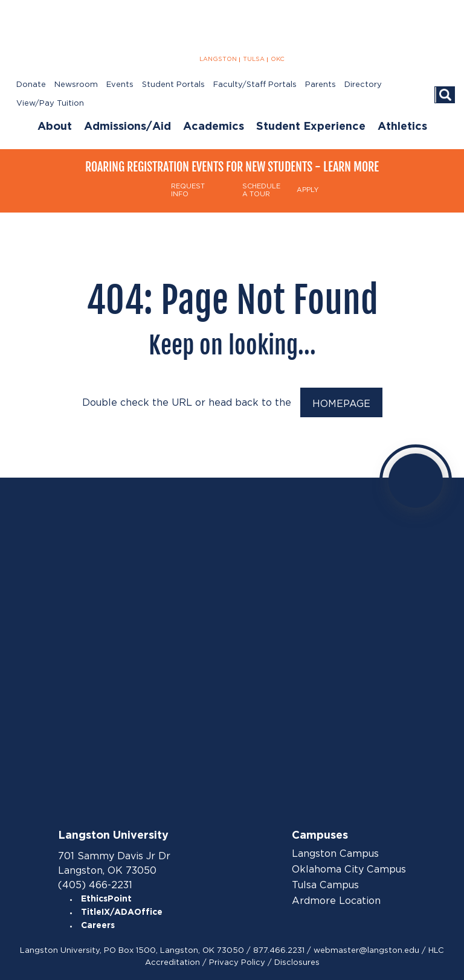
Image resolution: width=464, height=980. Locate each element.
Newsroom (76, 85)
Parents (321, 85)
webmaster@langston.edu (366, 950)
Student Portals (173, 85)
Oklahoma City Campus (349, 870)
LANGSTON (218, 59)
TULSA (254, 59)
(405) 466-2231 (95, 885)
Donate (31, 85)
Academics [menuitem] (214, 127)
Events (120, 85)
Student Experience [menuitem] (311, 127)
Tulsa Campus (325, 885)
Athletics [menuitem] (402, 127)
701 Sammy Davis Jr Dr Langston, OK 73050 (114, 863)
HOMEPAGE (341, 404)
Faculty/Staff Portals (255, 85)
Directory (363, 85)
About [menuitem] (55, 127)
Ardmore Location (336, 901)
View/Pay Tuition (50, 104)
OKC (278, 59)
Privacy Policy (237, 962)
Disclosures (297, 962)
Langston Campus (335, 854)
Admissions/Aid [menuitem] (127, 127)
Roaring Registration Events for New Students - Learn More (232, 167)
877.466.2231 (279, 950)
